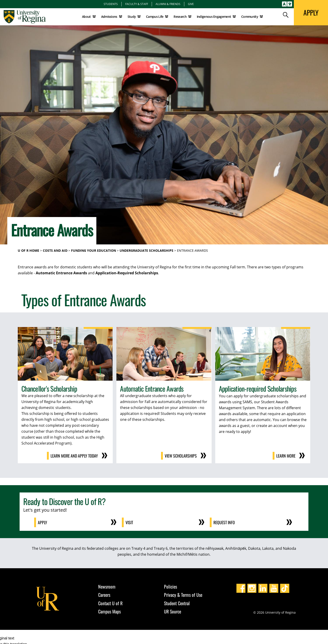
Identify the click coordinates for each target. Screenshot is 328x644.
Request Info (224, 522)
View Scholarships (181, 456)
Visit (129, 522)
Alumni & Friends (168, 4)
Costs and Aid (55, 250)
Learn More (286, 456)
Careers (104, 595)
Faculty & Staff (137, 4)
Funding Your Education (94, 250)
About (86, 17)
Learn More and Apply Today (74, 456)
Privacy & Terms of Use (183, 595)
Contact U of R (110, 603)
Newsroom (107, 586)
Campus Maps (109, 611)
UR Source (173, 611)
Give (191, 4)
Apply (42, 522)
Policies (170, 586)
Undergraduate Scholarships (146, 250)
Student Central (177, 603)
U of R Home (28, 250)
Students (111, 4)
